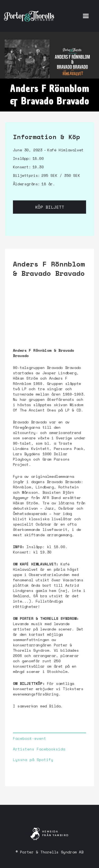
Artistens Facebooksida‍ (39, 749)
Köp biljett (50, 207)
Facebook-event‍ (30, 738)
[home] (29, 16)
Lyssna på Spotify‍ (33, 760)
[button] (86, 16)
